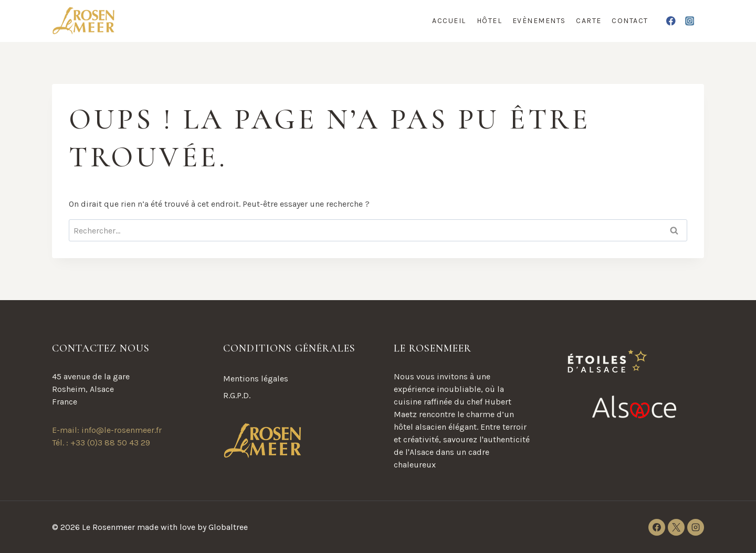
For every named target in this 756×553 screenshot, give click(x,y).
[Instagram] (690, 21)
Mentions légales (256, 379)
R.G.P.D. (237, 395)
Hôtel (490, 21)
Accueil (449, 21)
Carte (589, 21)
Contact (630, 21)
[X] (676, 527)
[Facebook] (671, 21)
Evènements (539, 21)
